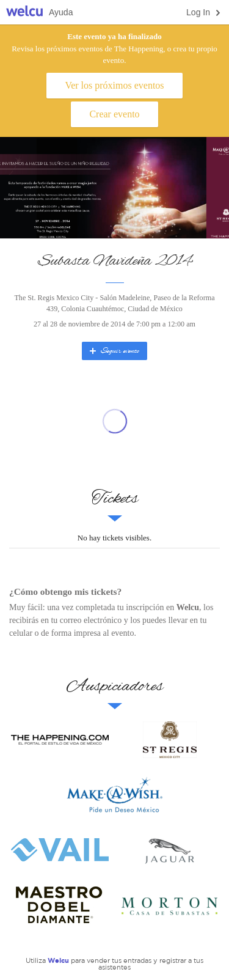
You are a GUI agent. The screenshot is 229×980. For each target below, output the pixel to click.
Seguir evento (114, 351)
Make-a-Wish (115, 795)
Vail (60, 850)
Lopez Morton (170, 905)
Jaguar (170, 850)
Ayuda (61, 12)
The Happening (60, 740)
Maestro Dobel (60, 905)
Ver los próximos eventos (114, 85)
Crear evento (114, 114)
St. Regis (170, 740)
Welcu (24, 13)
